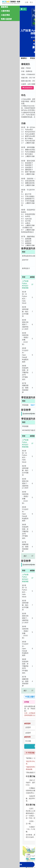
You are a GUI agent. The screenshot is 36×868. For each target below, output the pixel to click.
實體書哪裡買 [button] (27, 88)
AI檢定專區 (5, 15)
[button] (23, 9)
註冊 (27, 2)
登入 (31, 2)
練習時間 (27, 737)
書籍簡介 (24, 58)
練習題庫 (27, 724)
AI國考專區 (5, 11)
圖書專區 (5, 7)
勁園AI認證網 (6, 19)
